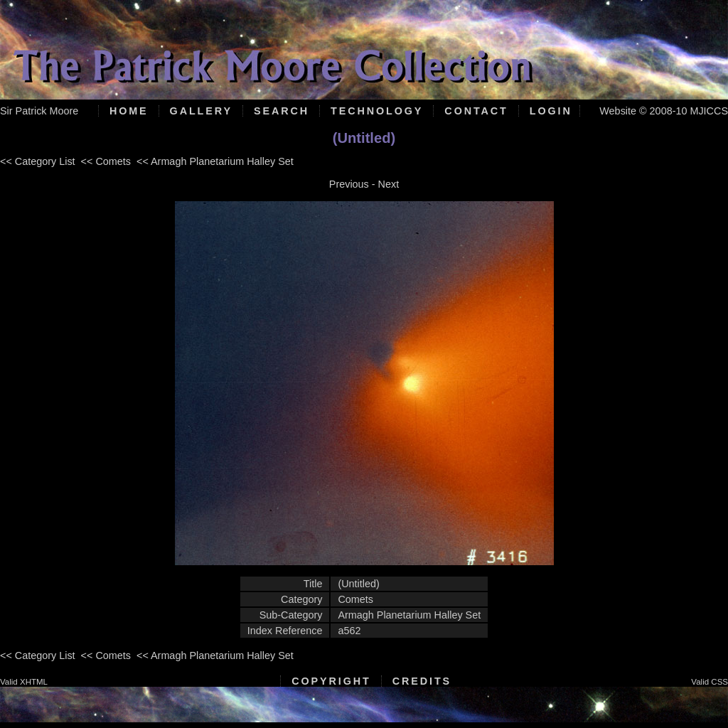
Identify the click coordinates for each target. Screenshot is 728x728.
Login (551, 111)
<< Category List (38, 161)
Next (389, 184)
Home (129, 111)
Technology (377, 111)
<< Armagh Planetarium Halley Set (215, 161)
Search (282, 111)
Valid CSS (710, 682)
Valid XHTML (24, 682)
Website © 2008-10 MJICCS (664, 111)
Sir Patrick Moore (39, 111)
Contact (476, 111)
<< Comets (106, 161)
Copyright (331, 681)
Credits (422, 681)
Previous (349, 184)
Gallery (201, 111)
